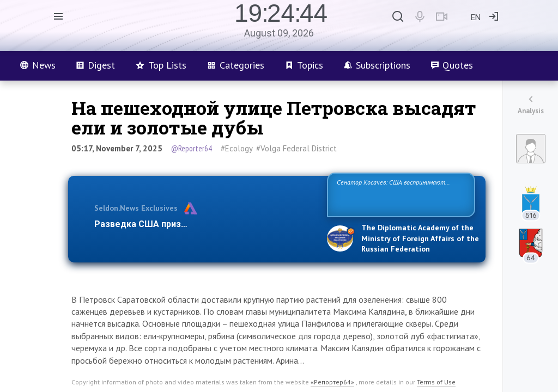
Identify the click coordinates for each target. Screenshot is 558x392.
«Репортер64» (332, 382)
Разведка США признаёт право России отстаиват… (204, 224)
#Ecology (237, 148)
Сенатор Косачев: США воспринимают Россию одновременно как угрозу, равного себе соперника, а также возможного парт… (399, 194)
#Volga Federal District (296, 148)
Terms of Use (436, 382)
